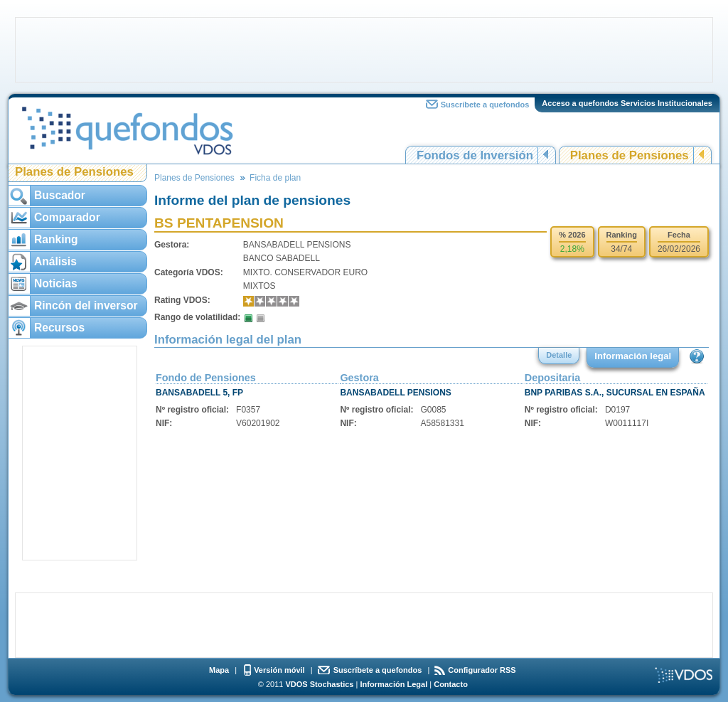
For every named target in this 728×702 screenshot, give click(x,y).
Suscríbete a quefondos (485, 105)
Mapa (219, 670)
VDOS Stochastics (320, 684)
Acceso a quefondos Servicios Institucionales (627, 103)
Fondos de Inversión (475, 155)
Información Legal (394, 684)
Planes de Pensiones (630, 155)
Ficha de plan (275, 178)
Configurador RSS (482, 670)
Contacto (451, 684)
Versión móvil (279, 670)
